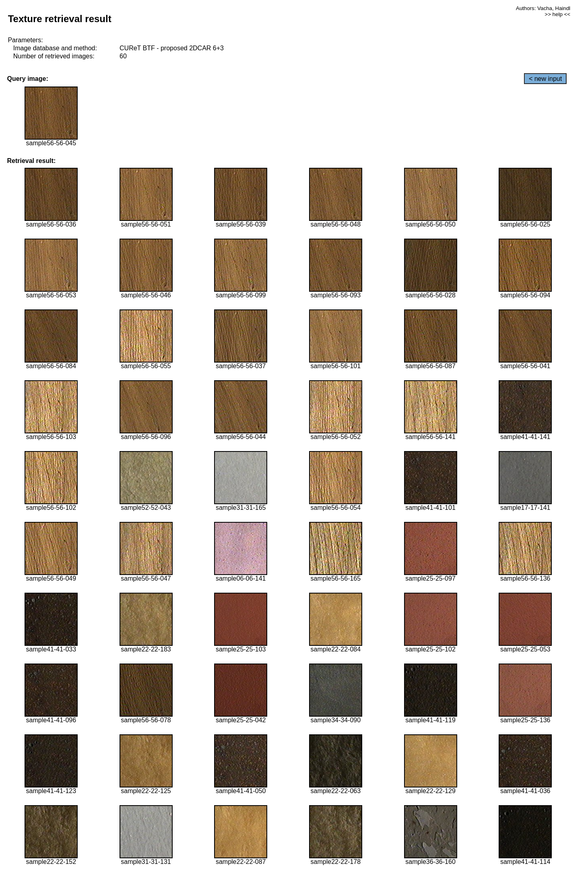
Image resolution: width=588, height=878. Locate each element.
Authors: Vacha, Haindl (543, 8)
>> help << (557, 14)
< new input (545, 79)
